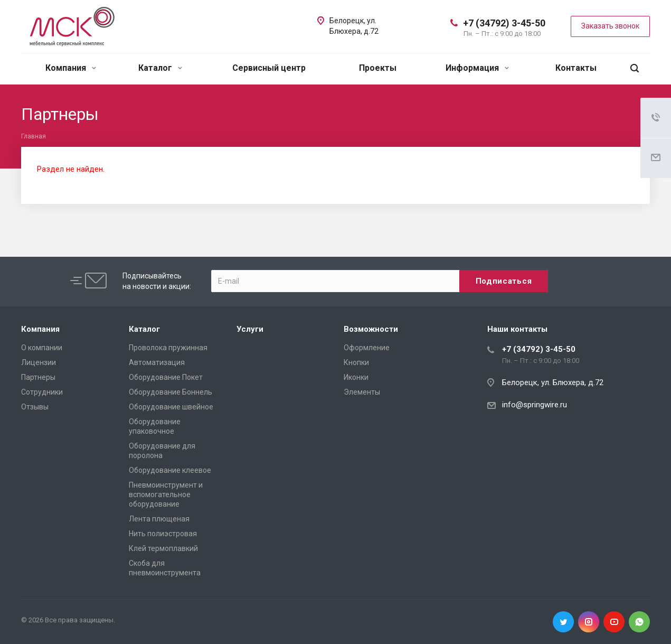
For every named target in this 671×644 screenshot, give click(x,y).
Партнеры (38, 377)
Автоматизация (157, 362)
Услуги (250, 329)
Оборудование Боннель (171, 392)
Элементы (362, 392)
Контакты (576, 68)
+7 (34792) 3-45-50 (504, 23)
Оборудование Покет (166, 377)
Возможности (371, 329)
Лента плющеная (159, 519)
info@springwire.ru (535, 405)
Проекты (378, 68)
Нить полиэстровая (163, 534)
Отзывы (35, 407)
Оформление (367, 348)
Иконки (356, 377)
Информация (477, 68)
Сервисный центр (269, 68)
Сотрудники (42, 392)
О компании (42, 348)
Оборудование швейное (171, 407)
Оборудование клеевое (170, 470)
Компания (71, 68)
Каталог (160, 68)
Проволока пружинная (168, 348)
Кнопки (356, 362)
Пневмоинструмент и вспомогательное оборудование (166, 494)
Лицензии (39, 362)
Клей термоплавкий (163, 548)
